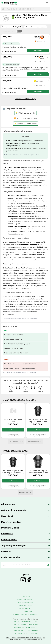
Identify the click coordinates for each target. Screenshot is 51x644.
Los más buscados (26, 602)
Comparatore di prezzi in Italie (25, 621)
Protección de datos (26, 599)
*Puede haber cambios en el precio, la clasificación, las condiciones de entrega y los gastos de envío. (26, 639)
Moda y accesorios (11, 557)
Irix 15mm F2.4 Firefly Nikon (13, 421)
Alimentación (8, 504)
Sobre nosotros (26, 609)
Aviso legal (25, 596)
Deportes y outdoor (11, 522)
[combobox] (27, 9)
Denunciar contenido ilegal (25, 99)
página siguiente (34, 441)
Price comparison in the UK (26, 633)
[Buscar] (3, 9)
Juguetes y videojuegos (13, 545)
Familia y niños (9, 540)
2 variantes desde (12, 27)
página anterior (16, 441)
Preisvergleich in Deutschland (26, 630)
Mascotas (6, 551)
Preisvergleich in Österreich (26, 627)
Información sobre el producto (36, 27)
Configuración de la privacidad (26, 615)
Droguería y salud (10, 528)
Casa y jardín (8, 516)
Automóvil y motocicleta (14, 510)
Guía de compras (26, 612)
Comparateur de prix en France (26, 624)
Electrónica (7, 534)
